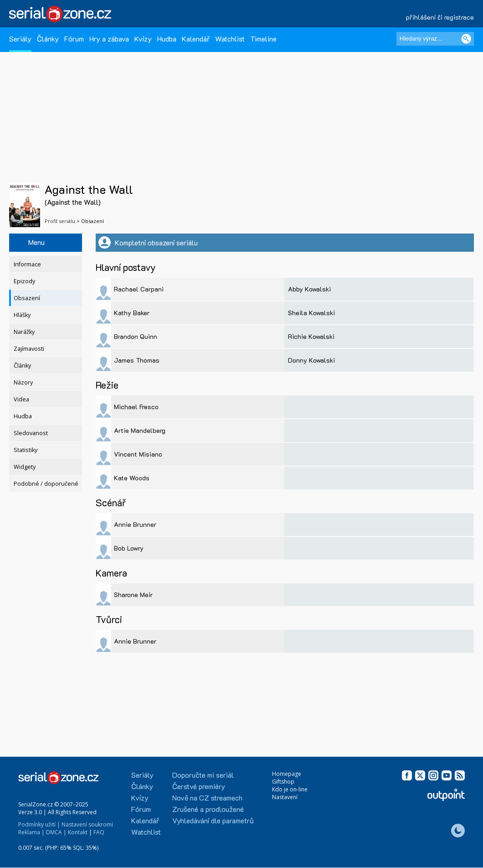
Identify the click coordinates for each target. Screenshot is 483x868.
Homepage (287, 774)
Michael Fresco (136, 407)
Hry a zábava (109, 39)
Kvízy (143, 39)
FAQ (99, 832)
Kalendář (196, 39)
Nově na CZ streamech (207, 798)
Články (48, 39)
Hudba (167, 39)
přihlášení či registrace (440, 17)
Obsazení (27, 298)
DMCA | (56, 832)
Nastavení (285, 797)
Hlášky (22, 315)
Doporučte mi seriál (203, 775)
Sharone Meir (133, 595)
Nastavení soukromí (87, 824)
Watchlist (230, 39)
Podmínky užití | (39, 824)
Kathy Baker (132, 313)
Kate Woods (132, 478)
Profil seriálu (60, 221)
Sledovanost (31, 433)
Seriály (20, 39)
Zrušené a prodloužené (208, 809)
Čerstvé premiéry (199, 786)
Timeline (263, 39)
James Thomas (137, 360)
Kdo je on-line (290, 789)
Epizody (24, 281)
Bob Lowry (129, 548)
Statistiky (26, 450)
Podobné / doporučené (46, 484)
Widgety (25, 467)
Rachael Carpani (139, 289)
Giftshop (283, 782)
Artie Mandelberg (140, 430)
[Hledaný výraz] (435, 39)
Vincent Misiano (138, 454)
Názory (23, 382)
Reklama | (31, 832)
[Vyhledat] (466, 39)
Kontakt (78, 832)
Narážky (24, 332)
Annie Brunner (135, 524)
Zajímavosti (29, 349)
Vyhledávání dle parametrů (213, 820)
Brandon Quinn (136, 336)
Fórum (74, 39)
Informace (27, 264)
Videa (21, 399)
